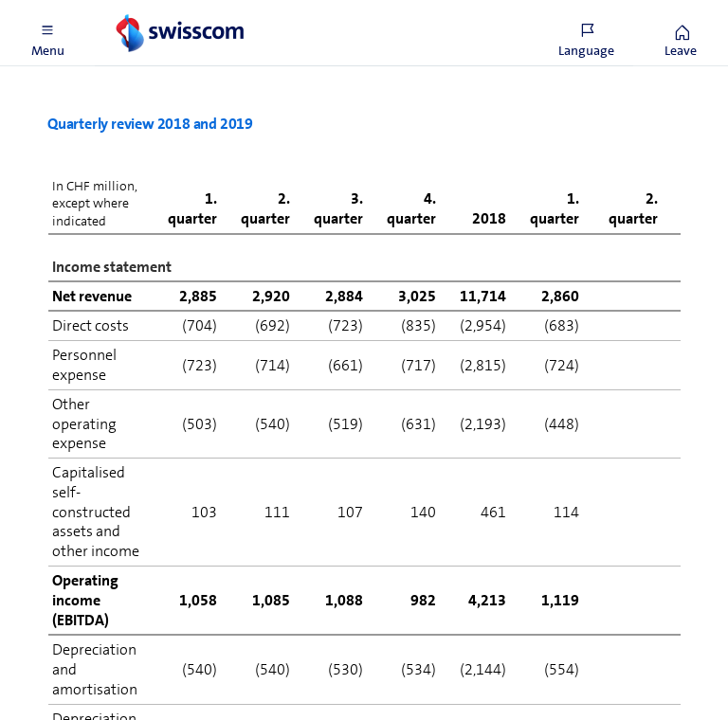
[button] (47, 33)
